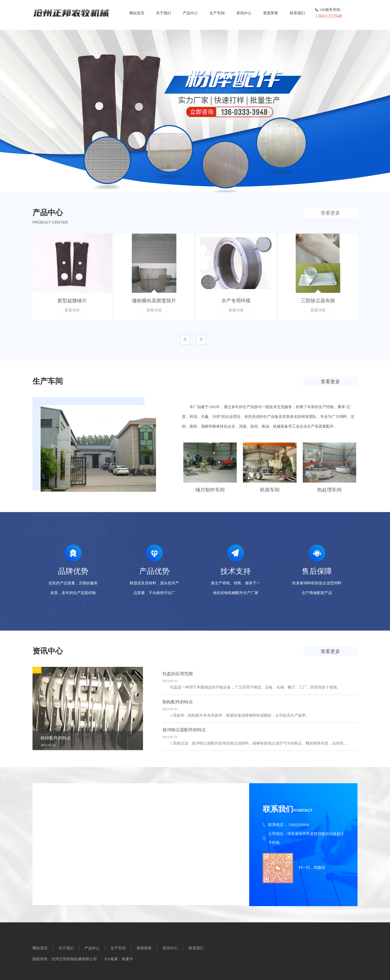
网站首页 (137, 13)
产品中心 (190, 13)
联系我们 (297, 13)
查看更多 (330, 213)
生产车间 (217, 13)
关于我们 (164, 13)
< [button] (185, 340)
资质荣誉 (271, 13)
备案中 (128, 959)
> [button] (201, 340)
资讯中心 (244, 13)
